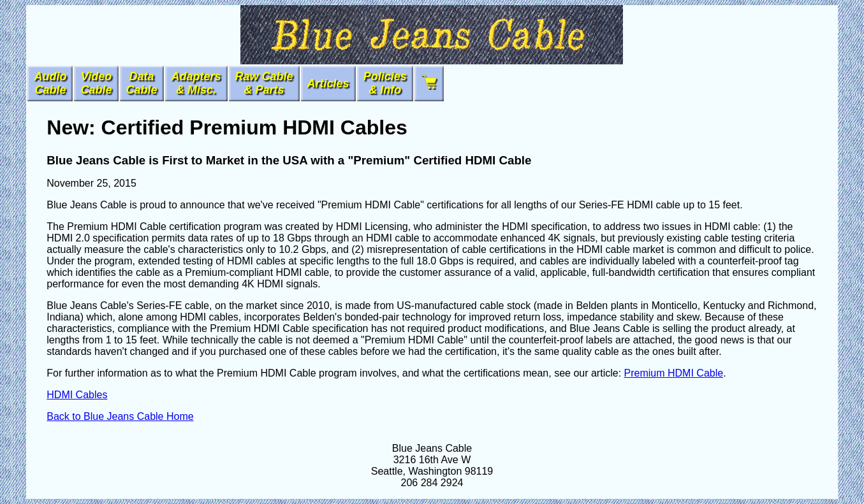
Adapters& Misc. (196, 83)
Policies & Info (385, 83)
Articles (328, 83)
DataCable (142, 83)
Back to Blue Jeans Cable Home (120, 416)
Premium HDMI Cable (674, 373)
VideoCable (96, 83)
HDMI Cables (77, 395)
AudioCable (50, 83)
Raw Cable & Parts (264, 83)
